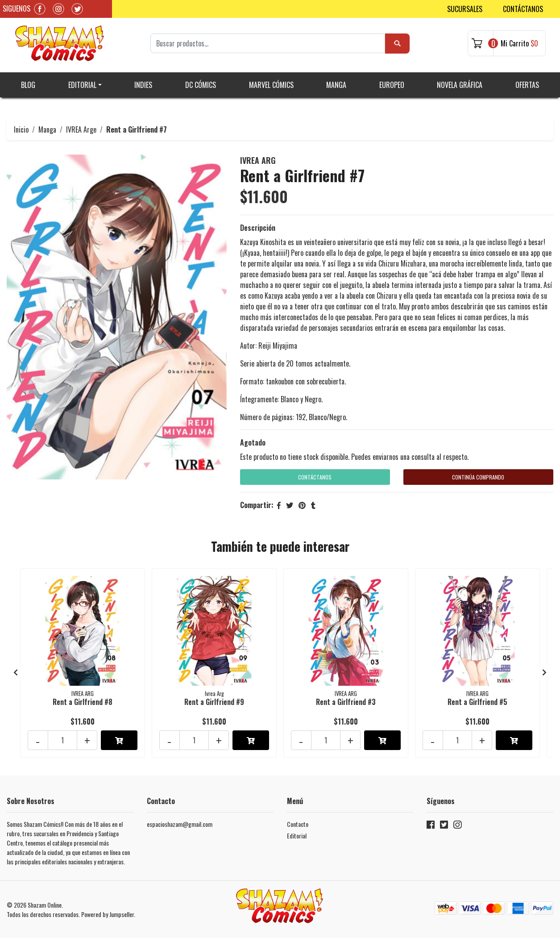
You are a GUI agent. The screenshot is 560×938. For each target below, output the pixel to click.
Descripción (258, 228)
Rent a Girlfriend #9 (214, 702)
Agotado (253, 442)
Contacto (298, 824)
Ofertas (527, 85)
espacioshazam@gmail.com (180, 824)
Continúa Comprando (478, 477)
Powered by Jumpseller (108, 914)
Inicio (21, 129)
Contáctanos (523, 9)
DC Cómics (201, 85)
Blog (28, 85)
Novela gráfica (460, 85)
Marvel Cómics (271, 85)
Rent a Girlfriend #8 (83, 702)
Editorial (82, 85)
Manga (336, 85)
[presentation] (16, 672)
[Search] (268, 43)
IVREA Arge (81, 129)
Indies (143, 85)
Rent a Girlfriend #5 (477, 702)
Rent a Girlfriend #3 (346, 702)
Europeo (392, 85)
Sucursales (465, 9)
